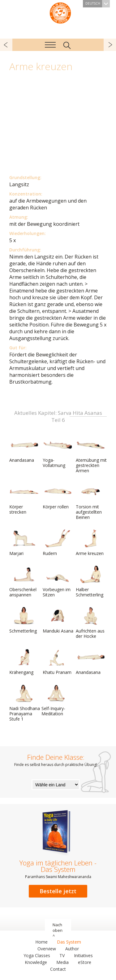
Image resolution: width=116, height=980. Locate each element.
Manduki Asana (58, 620)
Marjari (24, 543)
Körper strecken (24, 499)
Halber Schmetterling (91, 581)
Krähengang (24, 662)
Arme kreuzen (91, 543)
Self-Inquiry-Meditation (56, 700)
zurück (6, 45)
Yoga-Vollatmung (58, 452)
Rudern (58, 543)
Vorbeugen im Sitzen (58, 581)
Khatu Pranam (58, 662)
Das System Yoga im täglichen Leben (60, 12)
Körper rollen (58, 496)
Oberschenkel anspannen (24, 581)
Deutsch (98, 4)
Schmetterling (24, 620)
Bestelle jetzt (58, 891)
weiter (110, 45)
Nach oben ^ (58, 930)
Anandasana (24, 449)
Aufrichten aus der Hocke (91, 623)
